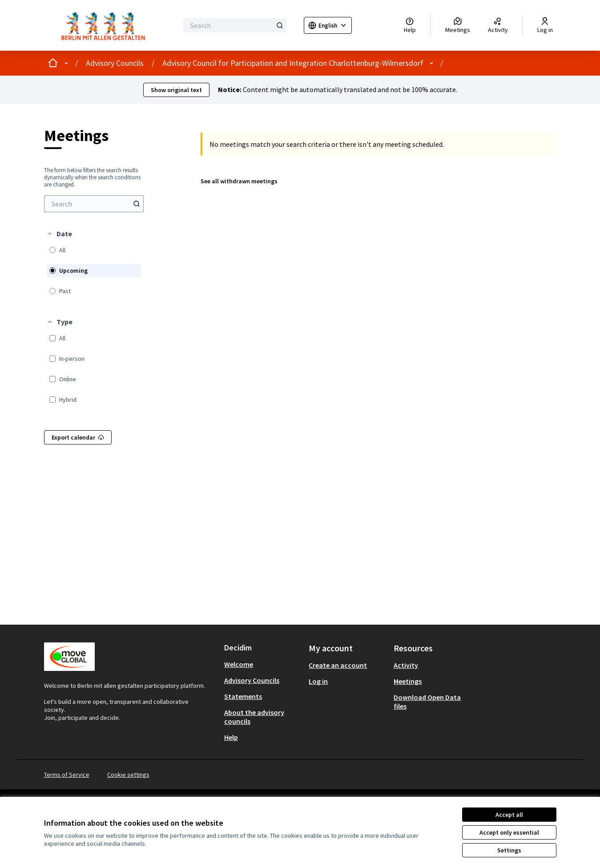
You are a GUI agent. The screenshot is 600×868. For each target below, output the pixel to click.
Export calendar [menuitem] (78, 437)
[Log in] (545, 25)
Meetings (408, 681)
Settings (509, 850)
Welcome (239, 664)
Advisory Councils (115, 63)
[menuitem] (94, 204)
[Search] (235, 25)
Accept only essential (509, 832)
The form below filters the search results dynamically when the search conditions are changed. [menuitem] (92, 178)
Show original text (176, 90)
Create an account (338, 665)
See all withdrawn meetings (239, 181)
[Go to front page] (105, 25)
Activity (406, 665)
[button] (59, 234)
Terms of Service (67, 775)
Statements (243, 696)
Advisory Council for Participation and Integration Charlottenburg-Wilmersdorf (293, 63)
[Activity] (498, 25)
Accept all (509, 815)
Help (231, 737)
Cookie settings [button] (128, 775)
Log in (318, 681)
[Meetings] (458, 25)
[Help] (410, 25)
